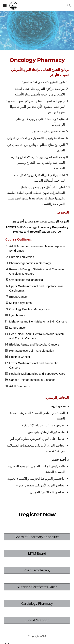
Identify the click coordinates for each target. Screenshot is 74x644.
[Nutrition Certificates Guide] (37, 587)
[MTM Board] (37, 554)
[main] (37, 289)
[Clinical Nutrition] (37, 620)
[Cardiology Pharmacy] (37, 604)
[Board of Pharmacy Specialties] (37, 537)
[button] (5, 5)
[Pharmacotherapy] (37, 570)
